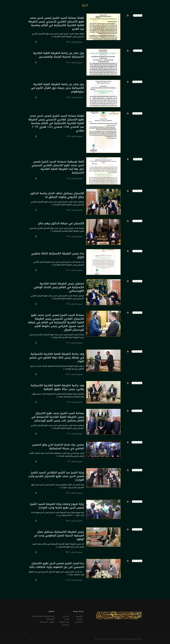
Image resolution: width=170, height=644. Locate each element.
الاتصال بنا (78, 622)
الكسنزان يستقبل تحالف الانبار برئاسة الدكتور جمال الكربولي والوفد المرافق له (57, 195)
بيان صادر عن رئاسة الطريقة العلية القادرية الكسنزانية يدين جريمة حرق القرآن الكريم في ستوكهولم (58, 88)
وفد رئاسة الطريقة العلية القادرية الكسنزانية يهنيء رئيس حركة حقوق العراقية (57, 387)
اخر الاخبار (65, 625)
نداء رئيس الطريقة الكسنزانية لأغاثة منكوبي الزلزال (58, 255)
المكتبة (80, 619)
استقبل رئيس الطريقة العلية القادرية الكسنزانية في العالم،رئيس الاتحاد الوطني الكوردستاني (59, 287)
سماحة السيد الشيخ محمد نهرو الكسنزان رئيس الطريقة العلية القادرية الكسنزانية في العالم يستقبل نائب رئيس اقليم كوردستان (58, 417)
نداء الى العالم (66, 618)
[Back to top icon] (30, 639)
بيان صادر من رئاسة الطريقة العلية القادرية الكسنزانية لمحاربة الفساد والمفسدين (59, 55)
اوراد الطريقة (64, 622)
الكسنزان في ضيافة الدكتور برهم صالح (61, 223)
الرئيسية (79, 616)
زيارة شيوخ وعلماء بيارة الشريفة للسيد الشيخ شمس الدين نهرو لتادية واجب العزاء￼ (57, 506)
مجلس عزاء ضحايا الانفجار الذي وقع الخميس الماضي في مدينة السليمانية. (58, 447)
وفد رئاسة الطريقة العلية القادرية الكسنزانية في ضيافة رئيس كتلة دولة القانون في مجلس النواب (57, 358)
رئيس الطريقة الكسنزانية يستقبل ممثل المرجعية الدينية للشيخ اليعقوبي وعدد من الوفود (59, 535)
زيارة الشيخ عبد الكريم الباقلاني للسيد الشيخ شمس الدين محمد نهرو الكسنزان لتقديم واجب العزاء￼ (56, 476)
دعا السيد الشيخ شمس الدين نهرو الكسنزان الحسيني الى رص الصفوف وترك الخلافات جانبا (57, 565)
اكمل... (32, 42)
